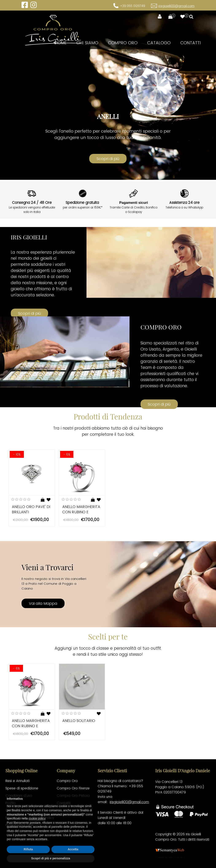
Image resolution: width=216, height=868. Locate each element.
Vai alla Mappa (43, 603)
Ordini (10, 810)
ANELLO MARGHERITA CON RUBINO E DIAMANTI (81, 512)
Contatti (191, 43)
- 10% (17, 454)
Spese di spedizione (22, 788)
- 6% (67, 454)
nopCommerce (177, 857)
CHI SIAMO (87, 43)
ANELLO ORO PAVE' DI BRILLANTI (31, 509)
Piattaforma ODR (19, 825)
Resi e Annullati (18, 781)
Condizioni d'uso (19, 796)
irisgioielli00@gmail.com (176, 6)
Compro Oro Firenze (73, 788)
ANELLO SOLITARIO (79, 721)
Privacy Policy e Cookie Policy (30, 818)
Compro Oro (123, 43)
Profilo (11, 803)
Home (61, 43)
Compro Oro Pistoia (73, 796)
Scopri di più (29, 313)
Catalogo (159, 43)
